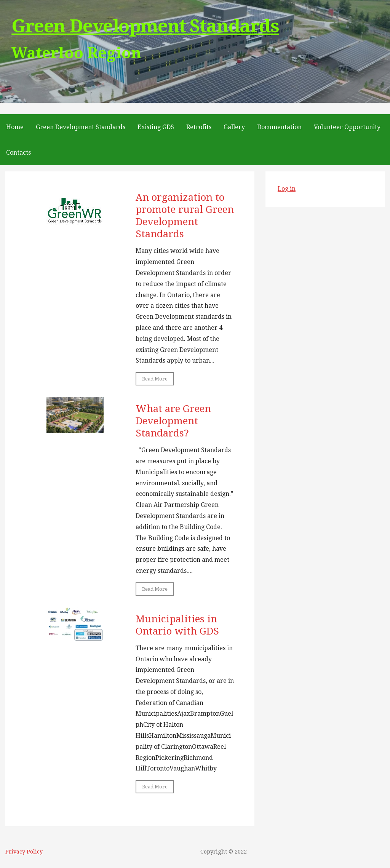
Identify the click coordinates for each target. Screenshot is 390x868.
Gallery (234, 127)
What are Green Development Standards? (173, 421)
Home (15, 127)
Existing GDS (156, 127)
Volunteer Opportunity (347, 127)
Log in (287, 189)
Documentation (279, 127)
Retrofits (199, 127)
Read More (155, 379)
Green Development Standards (145, 26)
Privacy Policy (24, 852)
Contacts (18, 153)
